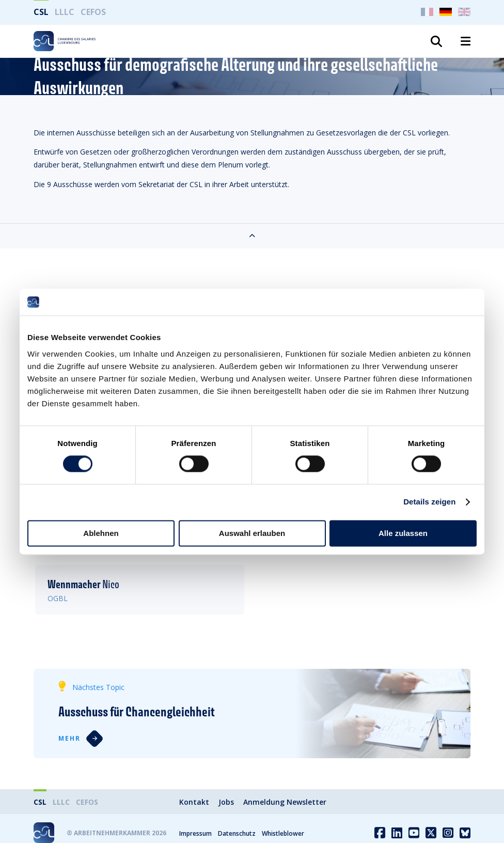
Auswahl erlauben (252, 533)
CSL (41, 12)
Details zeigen (429, 502)
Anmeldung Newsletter (285, 802)
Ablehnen (101, 533)
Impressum (195, 833)
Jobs (226, 802)
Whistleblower (283, 833)
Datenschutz (237, 833)
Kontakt (194, 802)
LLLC (65, 12)
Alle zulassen (403, 533)
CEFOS (93, 12)
